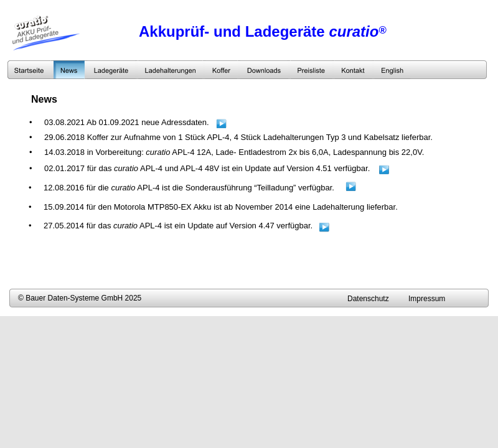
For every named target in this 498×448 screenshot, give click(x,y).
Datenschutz (368, 299)
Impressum (427, 299)
